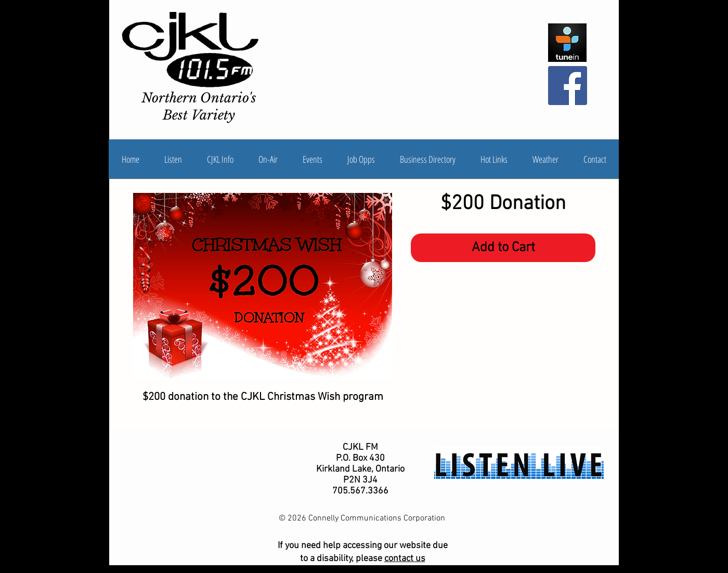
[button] (220, 159)
